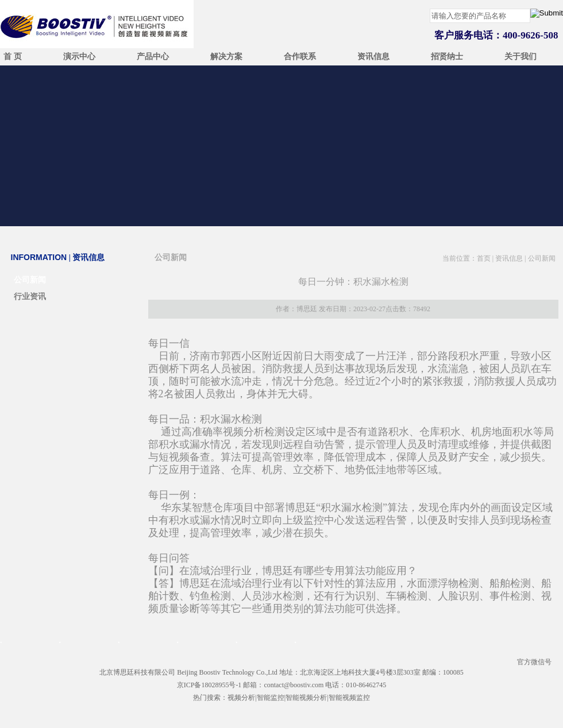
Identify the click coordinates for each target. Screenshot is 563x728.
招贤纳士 (447, 57)
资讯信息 (373, 57)
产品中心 (153, 57)
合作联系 (300, 57)
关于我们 (520, 57)
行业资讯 (30, 297)
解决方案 (226, 57)
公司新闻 (30, 280)
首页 (484, 258)
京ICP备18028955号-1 (209, 685)
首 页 (13, 57)
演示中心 (79, 57)
